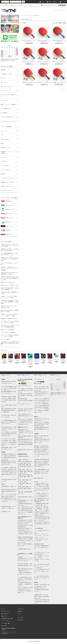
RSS (2, 626)
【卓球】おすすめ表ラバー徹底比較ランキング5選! (10, 293)
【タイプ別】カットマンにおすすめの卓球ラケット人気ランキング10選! (10, 322)
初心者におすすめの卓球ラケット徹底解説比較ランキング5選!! (10, 311)
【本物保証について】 (6, 512)
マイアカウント (21, 609)
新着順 (64, 23)
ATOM (5, 626)
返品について (4, 616)
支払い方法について (6, 611)
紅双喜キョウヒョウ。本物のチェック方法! (10, 285)
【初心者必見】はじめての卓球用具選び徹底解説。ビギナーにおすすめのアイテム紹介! (10, 343)
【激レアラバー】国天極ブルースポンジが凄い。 (10, 264)
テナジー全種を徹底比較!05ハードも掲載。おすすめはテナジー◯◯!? (9, 254)
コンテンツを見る (28, 5)
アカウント (42, 2)
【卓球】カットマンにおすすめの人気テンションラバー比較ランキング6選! (10, 315)
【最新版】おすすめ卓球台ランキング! (9, 319)
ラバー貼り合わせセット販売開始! (8, 332)
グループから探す (19, 5)
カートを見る (21, 617)
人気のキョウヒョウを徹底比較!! (8, 330)
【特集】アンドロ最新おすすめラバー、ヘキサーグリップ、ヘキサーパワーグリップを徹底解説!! (10, 269)
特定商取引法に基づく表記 (7, 619)
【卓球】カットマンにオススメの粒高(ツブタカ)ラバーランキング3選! (9, 297)
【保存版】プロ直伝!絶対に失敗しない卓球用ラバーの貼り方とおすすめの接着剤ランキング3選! (10, 278)
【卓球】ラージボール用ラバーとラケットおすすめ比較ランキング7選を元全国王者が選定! (10, 259)
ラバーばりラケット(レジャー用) (29, 15)
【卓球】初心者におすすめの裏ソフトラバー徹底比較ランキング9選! (10, 273)
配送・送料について (6, 614)
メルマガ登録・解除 (45, 5)
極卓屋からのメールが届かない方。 (8, 282)
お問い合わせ (54, 5)
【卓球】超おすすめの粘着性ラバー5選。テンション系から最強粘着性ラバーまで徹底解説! (10, 302)
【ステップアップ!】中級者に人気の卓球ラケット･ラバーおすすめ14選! (10, 336)
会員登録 (49, 2)
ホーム (3, 5)
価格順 (60, 23)
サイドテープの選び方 (5, 339)
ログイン (56, 2)
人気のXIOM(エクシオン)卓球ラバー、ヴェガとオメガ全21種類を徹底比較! (10, 326)
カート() (62, 2)
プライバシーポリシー (6, 621)
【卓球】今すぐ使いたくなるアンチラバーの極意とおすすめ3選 (10, 307)
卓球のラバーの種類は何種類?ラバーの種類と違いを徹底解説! (9, 289)
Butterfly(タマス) (38, 15)
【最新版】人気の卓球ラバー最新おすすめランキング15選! (10, 246)
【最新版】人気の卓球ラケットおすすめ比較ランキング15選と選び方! (10, 250)
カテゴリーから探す (9, 5)
